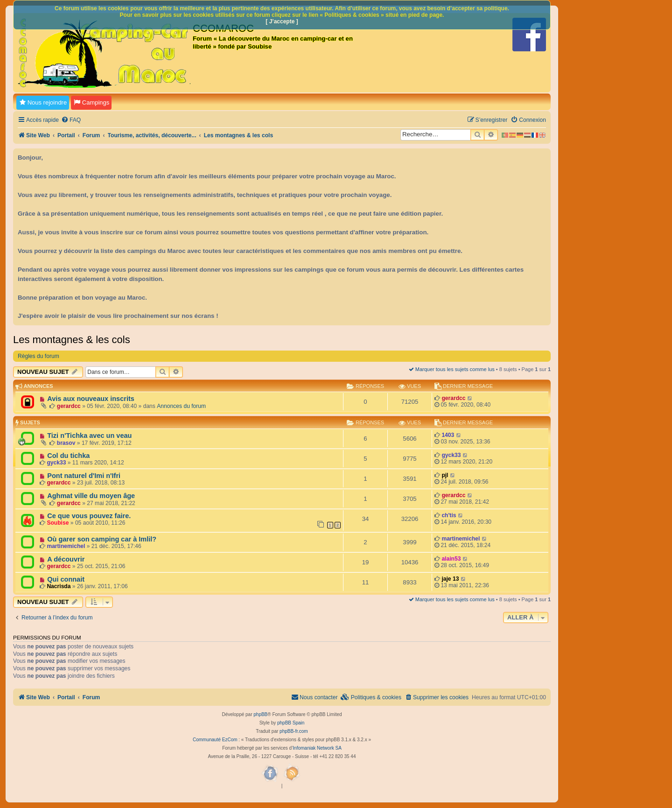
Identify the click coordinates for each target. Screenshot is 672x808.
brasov (66, 443)
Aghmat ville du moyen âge (91, 496)
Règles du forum (38, 356)
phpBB (260, 714)
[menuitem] (71, 120)
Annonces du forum (181, 406)
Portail (66, 135)
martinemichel (66, 546)
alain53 (451, 559)
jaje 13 (450, 579)
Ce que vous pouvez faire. (89, 516)
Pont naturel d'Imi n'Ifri (84, 476)
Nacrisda (59, 586)
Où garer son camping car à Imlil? (102, 539)
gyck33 (56, 463)
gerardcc (69, 406)
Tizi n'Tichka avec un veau (89, 436)
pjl (445, 475)
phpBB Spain (291, 723)
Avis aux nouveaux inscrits (91, 399)
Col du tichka (68, 456)
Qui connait (66, 579)
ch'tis (449, 515)
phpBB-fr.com (294, 731)
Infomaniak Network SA (317, 748)
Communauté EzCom (215, 740)
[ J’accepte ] (282, 21)
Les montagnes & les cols (72, 340)
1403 (448, 435)
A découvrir (66, 559)
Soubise (58, 523)
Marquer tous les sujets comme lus (452, 369)
